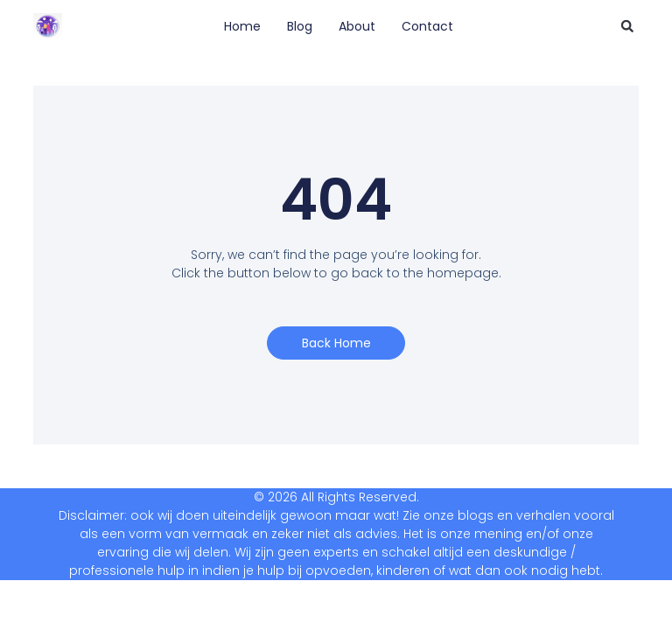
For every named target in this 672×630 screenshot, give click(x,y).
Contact (427, 26)
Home (242, 26)
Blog (300, 26)
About (357, 26)
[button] (627, 26)
